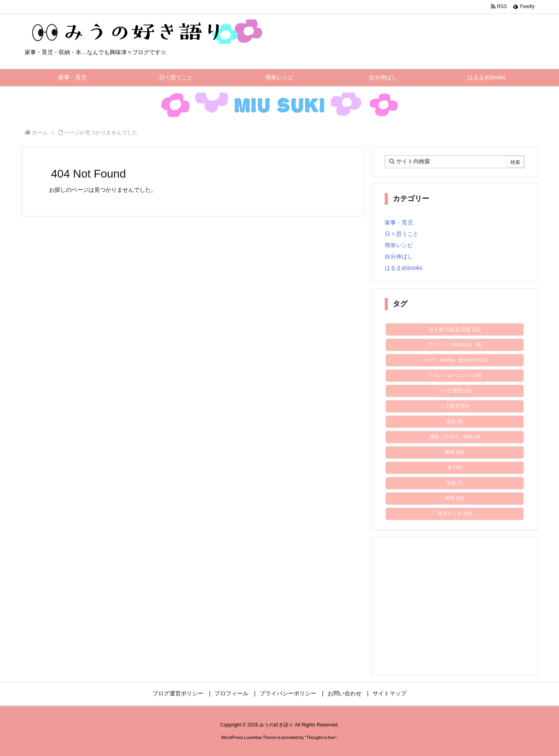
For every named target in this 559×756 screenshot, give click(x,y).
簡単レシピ (399, 245)
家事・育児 (399, 222)
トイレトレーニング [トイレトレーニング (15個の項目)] (455, 375)
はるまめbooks (403, 268)
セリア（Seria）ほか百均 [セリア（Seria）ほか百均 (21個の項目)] (455, 360)
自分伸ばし (399, 256)
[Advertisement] (455, 606)
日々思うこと (402, 234)
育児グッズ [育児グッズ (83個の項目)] (455, 514)
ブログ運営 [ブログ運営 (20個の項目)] (455, 391)
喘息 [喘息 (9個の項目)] (455, 421)
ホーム (40, 132)
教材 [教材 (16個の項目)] (455, 452)
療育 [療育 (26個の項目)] (455, 498)
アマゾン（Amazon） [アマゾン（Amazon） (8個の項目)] (455, 345)
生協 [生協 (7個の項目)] (455, 483)
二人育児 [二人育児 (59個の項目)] (455, 406)
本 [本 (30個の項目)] (455, 468)
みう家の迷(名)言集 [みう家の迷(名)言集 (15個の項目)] (455, 329)
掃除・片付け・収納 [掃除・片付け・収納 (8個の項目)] (455, 437)
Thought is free (321, 737)
